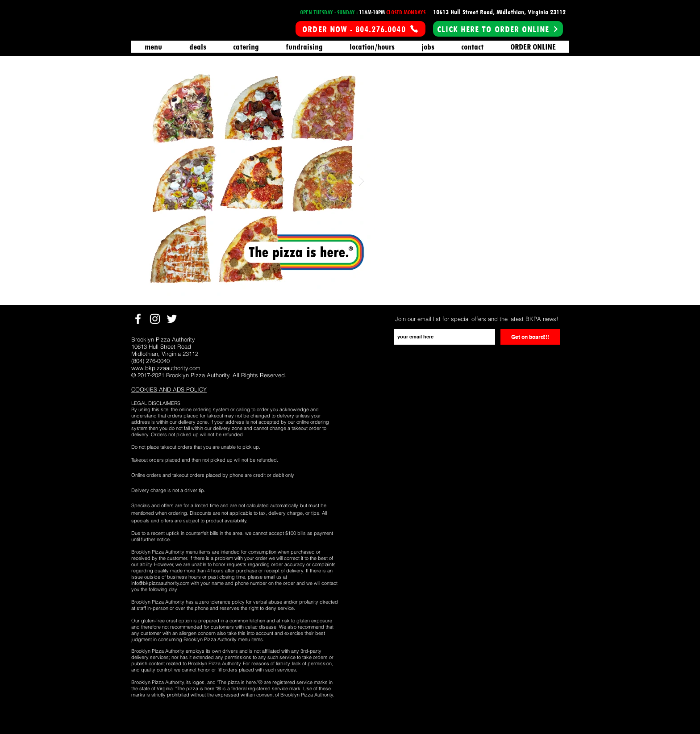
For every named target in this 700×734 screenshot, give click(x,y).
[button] (169, 390)
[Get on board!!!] (530, 337)
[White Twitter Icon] (172, 319)
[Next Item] (361, 181)
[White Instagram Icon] (155, 319)
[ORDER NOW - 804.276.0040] (360, 29)
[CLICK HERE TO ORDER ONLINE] (498, 29)
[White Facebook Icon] (138, 319)
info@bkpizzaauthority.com (160, 583)
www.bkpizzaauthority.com (166, 368)
